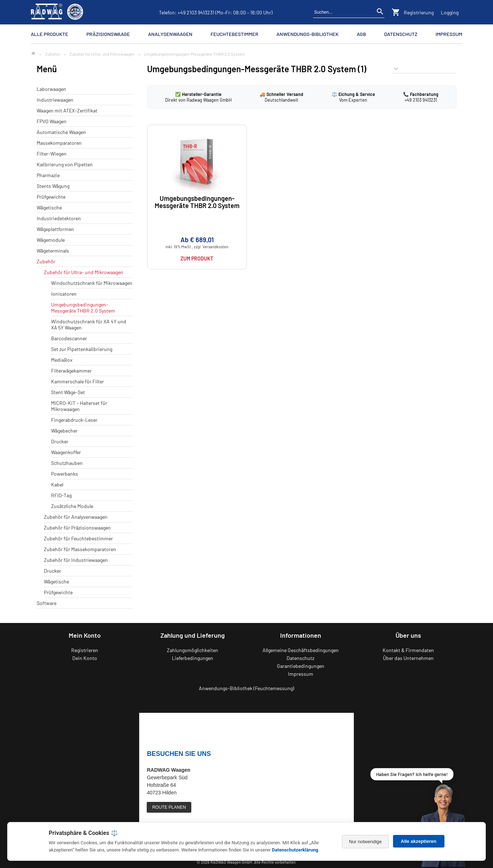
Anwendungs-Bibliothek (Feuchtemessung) (246, 688)
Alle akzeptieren (419, 841)
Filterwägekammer (71, 371)
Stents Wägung (53, 186)
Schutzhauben (67, 463)
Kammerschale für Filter (77, 381)
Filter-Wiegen (52, 154)
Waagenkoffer (66, 452)
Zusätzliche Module (72, 506)
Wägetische (49, 207)
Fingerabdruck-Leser (74, 420)
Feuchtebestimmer (234, 34)
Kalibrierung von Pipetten (65, 164)
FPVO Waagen (52, 121)
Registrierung (419, 12)
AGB (361, 34)
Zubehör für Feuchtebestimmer (78, 538)
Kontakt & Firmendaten (408, 650)
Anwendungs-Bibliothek (308, 34)
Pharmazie (48, 175)
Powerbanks (65, 474)
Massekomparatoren (59, 143)
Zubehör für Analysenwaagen (76, 517)
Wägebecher (64, 431)
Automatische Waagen (61, 132)
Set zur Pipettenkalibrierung (82, 349)
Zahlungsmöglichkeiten (193, 650)
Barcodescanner (69, 338)
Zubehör (53, 54)
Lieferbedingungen (193, 658)
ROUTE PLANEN (169, 807)
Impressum (449, 34)
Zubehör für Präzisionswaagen (77, 528)
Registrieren (85, 650)
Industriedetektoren (59, 218)
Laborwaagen (51, 89)
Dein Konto (85, 658)
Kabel (57, 484)
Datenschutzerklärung (295, 850)
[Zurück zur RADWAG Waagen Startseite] (57, 12)
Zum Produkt (197, 258)
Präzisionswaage (108, 34)
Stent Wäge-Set (68, 392)
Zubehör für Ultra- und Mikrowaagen (102, 54)
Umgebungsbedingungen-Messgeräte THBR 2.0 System (83, 308)
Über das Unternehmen (408, 658)
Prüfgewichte (51, 197)
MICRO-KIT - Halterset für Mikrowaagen (79, 406)
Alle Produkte (50, 34)
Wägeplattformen (55, 229)
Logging (450, 12)
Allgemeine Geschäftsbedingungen (301, 650)
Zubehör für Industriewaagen (76, 560)
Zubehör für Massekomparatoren (80, 549)
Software (47, 603)
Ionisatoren (64, 294)
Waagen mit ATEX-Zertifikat (67, 110)
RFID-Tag (61, 495)
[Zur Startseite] (33, 54)
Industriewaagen (55, 100)
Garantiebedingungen (301, 666)
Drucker (60, 441)
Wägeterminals (53, 251)
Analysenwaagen (170, 34)
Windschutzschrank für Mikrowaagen (92, 283)
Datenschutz (401, 34)
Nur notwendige (365, 842)
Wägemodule (51, 240)
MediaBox (62, 360)
